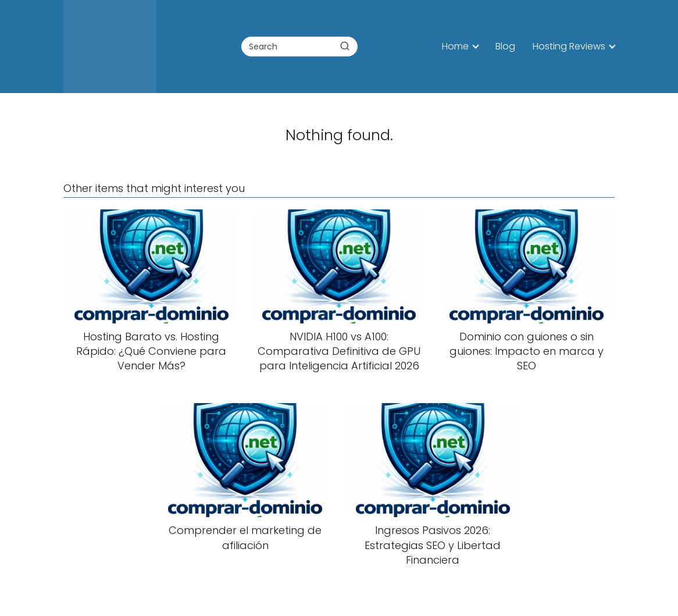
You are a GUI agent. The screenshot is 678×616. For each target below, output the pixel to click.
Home (455, 46)
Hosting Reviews (569, 46)
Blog (505, 46)
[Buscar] (345, 46)
